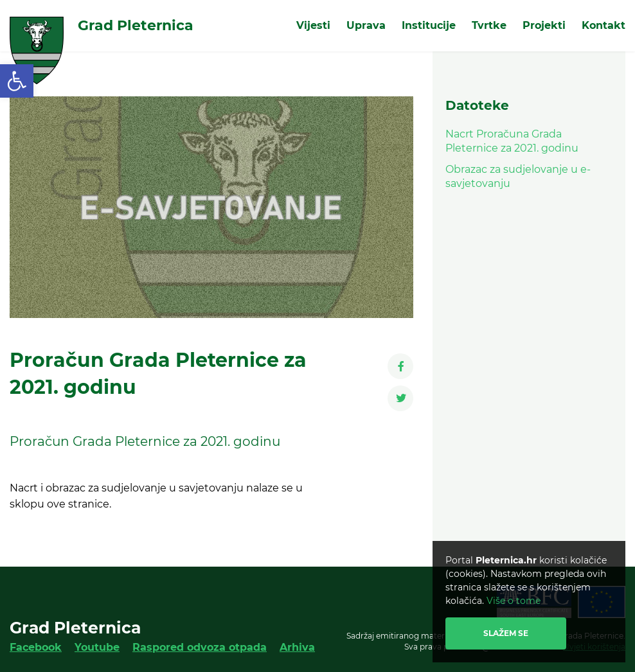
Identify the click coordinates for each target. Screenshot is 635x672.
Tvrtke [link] (489, 25)
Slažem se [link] (506, 633)
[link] (17, 81)
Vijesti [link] (313, 25)
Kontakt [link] (604, 25)
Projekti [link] (544, 25)
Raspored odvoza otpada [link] (200, 647)
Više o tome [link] (514, 601)
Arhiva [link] (297, 647)
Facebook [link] (36, 647)
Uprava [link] (366, 25)
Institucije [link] (429, 25)
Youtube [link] (97, 647)
